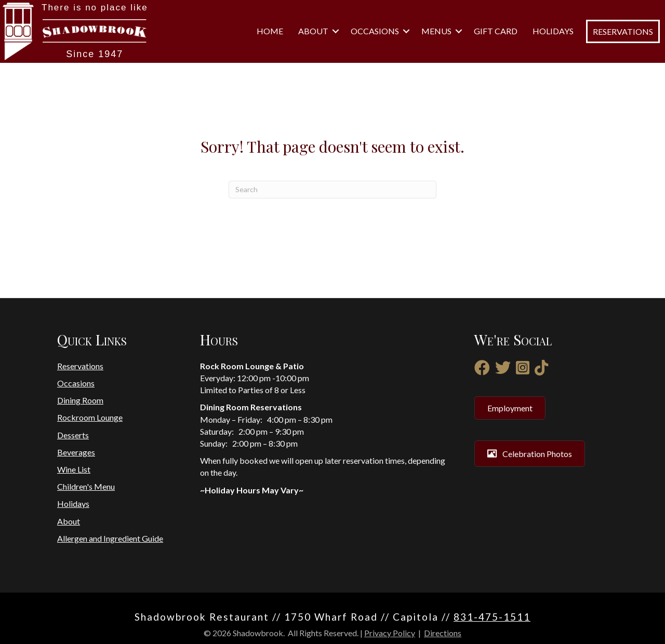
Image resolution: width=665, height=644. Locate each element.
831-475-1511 (492, 617)
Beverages (76, 452)
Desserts (73, 435)
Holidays (553, 31)
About (313, 31)
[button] (336, 31)
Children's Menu (86, 486)
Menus (436, 31)
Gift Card (496, 31)
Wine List (74, 469)
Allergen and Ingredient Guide (110, 538)
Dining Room (80, 400)
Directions (443, 633)
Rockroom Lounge (90, 417)
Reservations (80, 366)
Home (270, 31)
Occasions (375, 31)
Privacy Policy (390, 633)
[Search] (332, 190)
